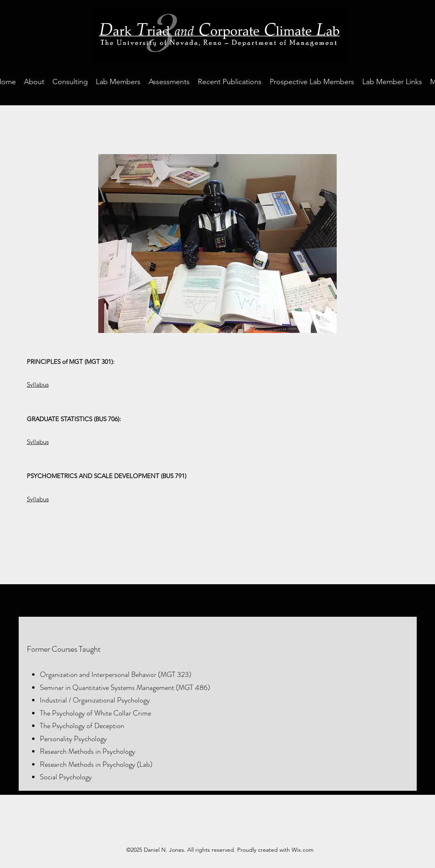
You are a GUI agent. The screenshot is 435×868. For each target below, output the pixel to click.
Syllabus (38, 384)
